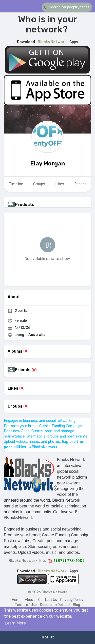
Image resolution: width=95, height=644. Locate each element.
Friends (23, 370)
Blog (77, 605)
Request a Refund (55, 605)
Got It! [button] (48, 637)
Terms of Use (26, 605)
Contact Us (48, 600)
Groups (15, 406)
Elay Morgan (48, 163)
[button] (67, 7)
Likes (13, 388)
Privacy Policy (72, 600)
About (30, 600)
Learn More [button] (15, 623)
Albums (15, 351)
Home (17, 600)
